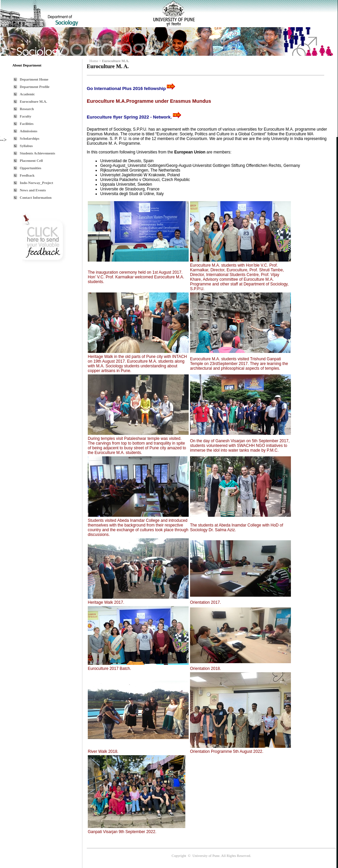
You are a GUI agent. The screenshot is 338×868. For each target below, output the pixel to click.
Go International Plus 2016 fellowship (126, 88)
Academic (27, 94)
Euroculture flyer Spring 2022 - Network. (129, 117)
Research (27, 109)
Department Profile (35, 87)
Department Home (34, 79)
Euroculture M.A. (33, 102)
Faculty (26, 116)
